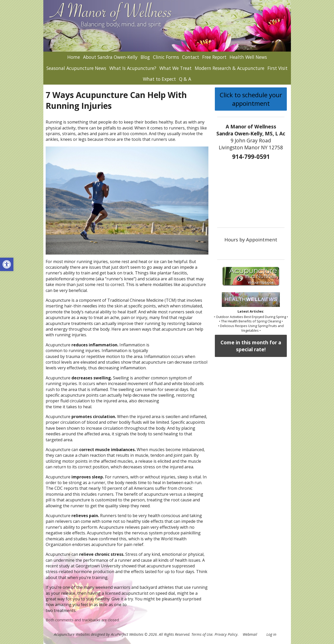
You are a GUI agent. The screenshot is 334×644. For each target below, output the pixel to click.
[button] (7, 264)
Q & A (185, 79)
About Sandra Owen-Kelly (110, 57)
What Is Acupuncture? (133, 68)
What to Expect (159, 79)
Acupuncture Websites (72, 634)
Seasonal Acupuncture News (76, 68)
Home (74, 57)
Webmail (250, 634)
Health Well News (248, 57)
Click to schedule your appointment (251, 99)
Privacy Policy (226, 634)
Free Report (214, 57)
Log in (271, 634)
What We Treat (176, 68)
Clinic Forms (166, 57)
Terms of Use (202, 634)
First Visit (278, 68)
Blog (145, 57)
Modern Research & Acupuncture (230, 68)
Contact (191, 57)
